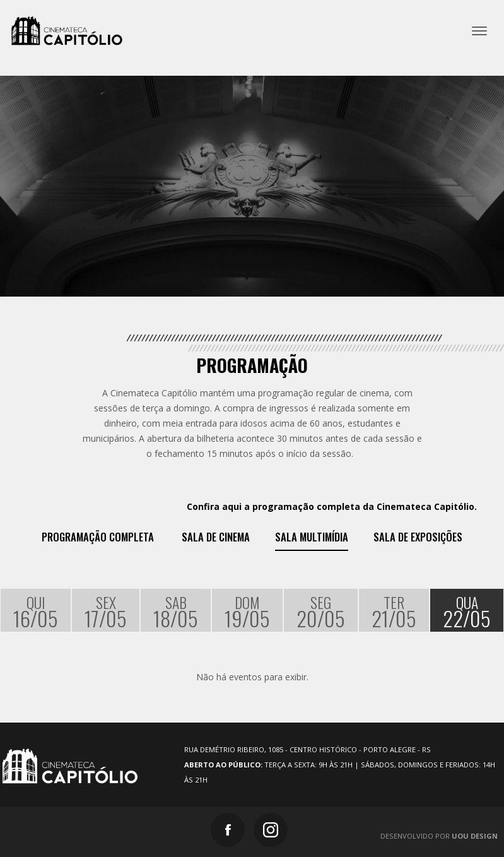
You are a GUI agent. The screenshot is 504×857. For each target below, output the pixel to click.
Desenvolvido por (439, 836)
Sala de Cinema (216, 537)
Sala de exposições (418, 537)
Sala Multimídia (312, 537)
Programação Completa (98, 537)
